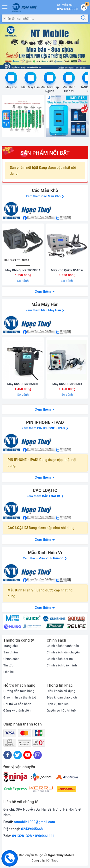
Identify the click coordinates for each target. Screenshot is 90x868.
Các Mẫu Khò (45, 190)
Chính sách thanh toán (63, 646)
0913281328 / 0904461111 (33, 836)
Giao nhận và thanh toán (21, 697)
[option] (45, 47)
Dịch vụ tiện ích (58, 704)
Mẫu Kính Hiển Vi (69, 89)
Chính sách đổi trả (60, 659)
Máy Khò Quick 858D (67, 384)
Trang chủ (11, 646)
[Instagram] (38, 755)
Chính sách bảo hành (62, 665)
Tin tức (8, 665)
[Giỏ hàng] (84, 7)
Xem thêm (43, 292)
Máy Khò (11, 87)
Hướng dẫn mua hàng (19, 691)
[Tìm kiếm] (84, 18)
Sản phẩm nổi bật (45, 153)
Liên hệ (9, 672)
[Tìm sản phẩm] (40, 18)
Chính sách (11, 659)
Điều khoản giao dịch (62, 697)
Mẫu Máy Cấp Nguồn (50, 89)
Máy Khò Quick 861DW (67, 270)
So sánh (23, 281)
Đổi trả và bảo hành (17, 704)
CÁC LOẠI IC (45, 490)
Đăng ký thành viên (17, 710)
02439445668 (32, 829)
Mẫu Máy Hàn (31, 87)
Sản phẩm (11, 652)
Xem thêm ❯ (45, 196)
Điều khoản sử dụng (61, 691)
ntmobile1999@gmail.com (34, 822)
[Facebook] (8, 755)
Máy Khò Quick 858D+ (23, 384)
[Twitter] (18, 755)
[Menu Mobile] (5, 6)
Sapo (55, 860)
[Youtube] (27, 755)
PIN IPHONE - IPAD (45, 422)
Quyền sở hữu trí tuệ (61, 710)
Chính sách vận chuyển (63, 652)
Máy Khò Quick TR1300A (23, 270)
